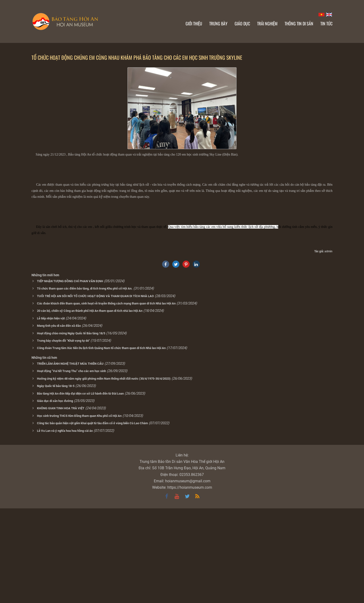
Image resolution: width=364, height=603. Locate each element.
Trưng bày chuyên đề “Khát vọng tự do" (63, 435)
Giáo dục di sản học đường (55, 495)
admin (328, 346)
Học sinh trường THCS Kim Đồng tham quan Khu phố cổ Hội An (79, 510)
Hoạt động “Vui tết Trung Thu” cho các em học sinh (71, 466)
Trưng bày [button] (218, 23)
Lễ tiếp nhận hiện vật (51, 413)
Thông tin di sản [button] (299, 23)
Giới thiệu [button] (194, 23)
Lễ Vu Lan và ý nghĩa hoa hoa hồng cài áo (65, 525)
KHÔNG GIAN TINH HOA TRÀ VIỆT (61, 503)
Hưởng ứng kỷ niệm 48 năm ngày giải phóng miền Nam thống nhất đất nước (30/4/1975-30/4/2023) (104, 473)
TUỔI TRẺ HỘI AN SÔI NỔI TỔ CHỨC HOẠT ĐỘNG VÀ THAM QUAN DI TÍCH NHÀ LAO (95, 391)
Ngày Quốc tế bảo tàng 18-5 (56, 481)
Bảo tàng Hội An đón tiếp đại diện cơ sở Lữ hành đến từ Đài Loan (80, 488)
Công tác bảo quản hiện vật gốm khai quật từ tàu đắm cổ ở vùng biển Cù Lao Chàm (92, 518)
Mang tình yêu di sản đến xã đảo (59, 420)
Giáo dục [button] (242, 23)
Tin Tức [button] (326, 23)
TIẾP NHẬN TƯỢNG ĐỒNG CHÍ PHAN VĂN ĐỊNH (70, 376)
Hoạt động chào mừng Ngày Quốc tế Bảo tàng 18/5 (71, 428)
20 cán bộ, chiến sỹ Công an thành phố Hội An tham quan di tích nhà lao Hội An (90, 405)
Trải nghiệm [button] (267, 23)
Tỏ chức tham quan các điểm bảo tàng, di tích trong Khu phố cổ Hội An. (85, 383)
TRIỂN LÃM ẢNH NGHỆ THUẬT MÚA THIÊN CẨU (70, 458)
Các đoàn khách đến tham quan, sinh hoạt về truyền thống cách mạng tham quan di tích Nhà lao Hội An (106, 398)
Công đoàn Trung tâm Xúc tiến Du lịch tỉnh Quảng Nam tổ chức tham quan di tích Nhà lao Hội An (101, 443)
